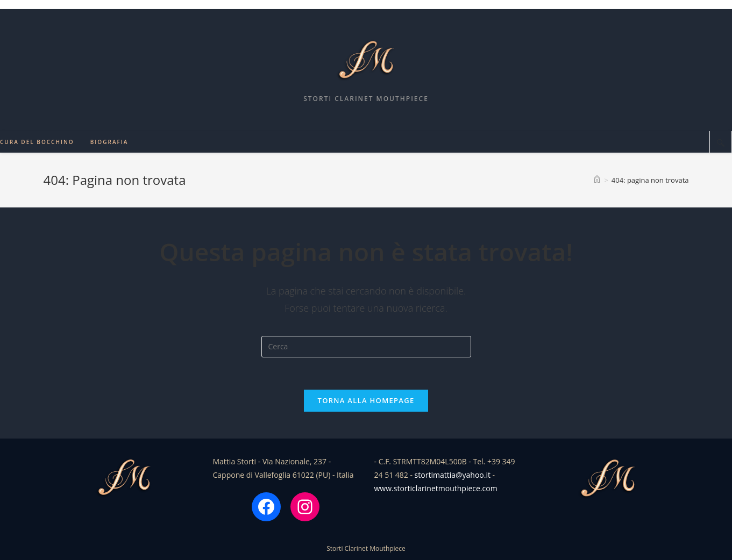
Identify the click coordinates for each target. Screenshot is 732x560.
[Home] (597, 180)
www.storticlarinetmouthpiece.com (436, 488)
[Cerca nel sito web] (721, 142)
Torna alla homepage (366, 400)
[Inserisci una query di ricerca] (366, 347)
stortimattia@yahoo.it (453, 475)
